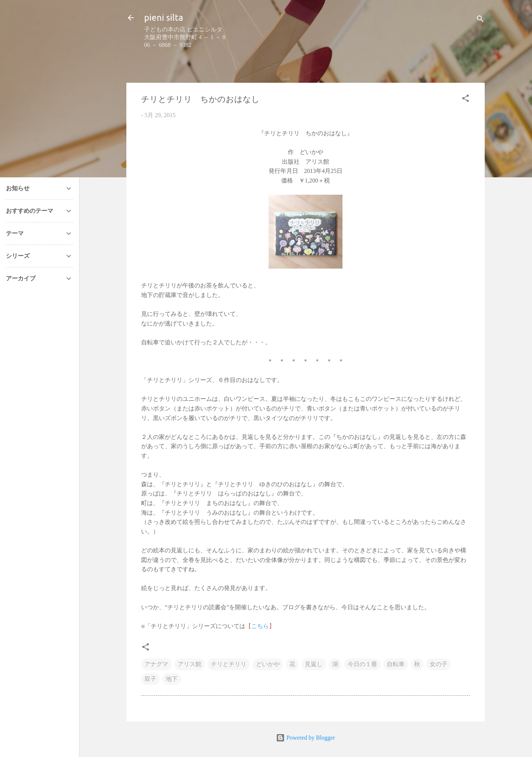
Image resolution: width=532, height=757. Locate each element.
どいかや (268, 664)
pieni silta (164, 18)
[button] (465, 100)
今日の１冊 (362, 664)
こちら (260, 626)
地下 (172, 679)
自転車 (396, 664)
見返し (314, 664)
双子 (150, 679)
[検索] (480, 20)
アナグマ (156, 664)
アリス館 (190, 664)
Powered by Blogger (306, 738)
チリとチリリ (229, 664)
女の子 (439, 664)
